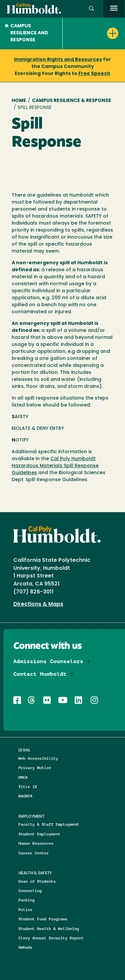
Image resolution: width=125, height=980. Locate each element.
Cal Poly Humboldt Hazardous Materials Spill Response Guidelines (55, 466)
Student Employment (39, 834)
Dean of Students (37, 881)
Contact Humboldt (40, 674)
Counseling (30, 891)
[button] (91, 9)
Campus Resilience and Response (27, 33)
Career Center (33, 853)
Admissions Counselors (48, 661)
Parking (26, 900)
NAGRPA (25, 796)
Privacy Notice (35, 768)
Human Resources (36, 843)
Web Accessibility (38, 758)
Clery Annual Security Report (51, 938)
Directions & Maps (38, 604)
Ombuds (25, 947)
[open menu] (114, 9)
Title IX (28, 787)
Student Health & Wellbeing (49, 929)
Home (19, 101)
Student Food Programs (43, 919)
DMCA (23, 777)
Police (25, 910)
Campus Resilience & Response (71, 101)
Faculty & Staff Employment (49, 824)
